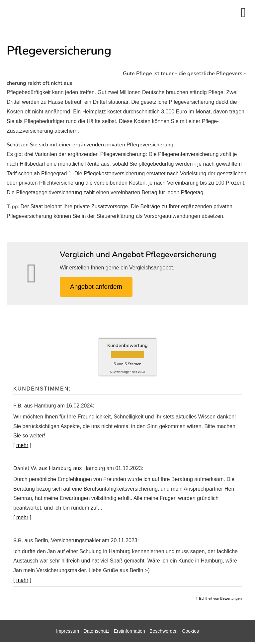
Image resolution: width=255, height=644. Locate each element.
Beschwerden (164, 631)
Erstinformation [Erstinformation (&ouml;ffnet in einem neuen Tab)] (129, 631)
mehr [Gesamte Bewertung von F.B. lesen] (22, 445)
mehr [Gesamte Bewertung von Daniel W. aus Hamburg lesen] (22, 517)
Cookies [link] (190, 631)
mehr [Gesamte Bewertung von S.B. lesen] (22, 580)
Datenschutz (97, 631)
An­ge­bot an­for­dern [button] (96, 287)
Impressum (68, 631)
